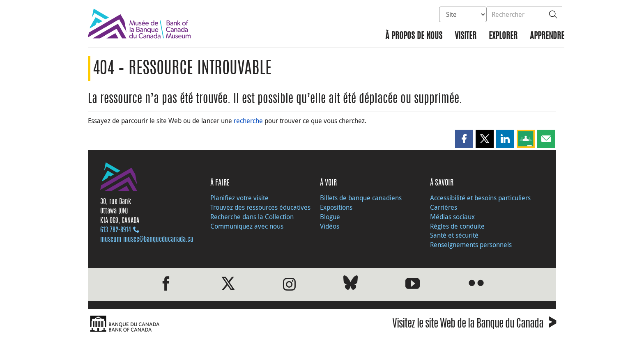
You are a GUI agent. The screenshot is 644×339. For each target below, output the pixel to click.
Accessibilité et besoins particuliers (480, 198)
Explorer (503, 36)
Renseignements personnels (471, 245)
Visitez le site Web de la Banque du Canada (474, 325)
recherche (248, 121)
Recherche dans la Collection (252, 217)
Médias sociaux (452, 217)
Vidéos (330, 226)
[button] (464, 139)
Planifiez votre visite (239, 198)
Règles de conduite (457, 226)
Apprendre (547, 36)
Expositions (336, 207)
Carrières (444, 207)
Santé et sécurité (454, 235)
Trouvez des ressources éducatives (260, 207)
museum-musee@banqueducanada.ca (147, 240)
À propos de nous (414, 36)
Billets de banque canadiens (361, 198)
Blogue (330, 217)
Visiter (466, 36)
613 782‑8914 (116, 230)
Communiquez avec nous (247, 226)
